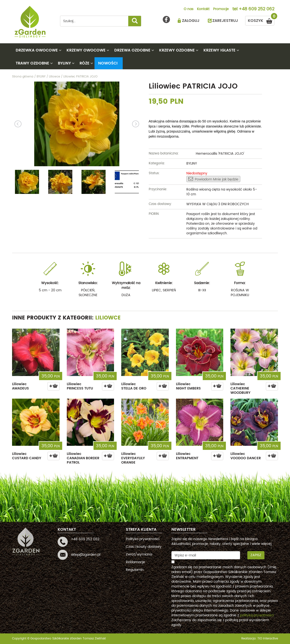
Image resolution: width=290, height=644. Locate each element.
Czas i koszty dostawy (144, 547)
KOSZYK (261, 20)
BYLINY (64, 63)
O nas (189, 9)
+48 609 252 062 (256, 9)
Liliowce (108, 318)
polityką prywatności (257, 615)
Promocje (221, 9)
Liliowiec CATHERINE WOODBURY (240, 388)
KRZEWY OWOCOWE (86, 50)
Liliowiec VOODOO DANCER (246, 456)
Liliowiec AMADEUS (20, 386)
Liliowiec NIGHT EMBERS (188, 386)
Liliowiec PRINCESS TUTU (80, 386)
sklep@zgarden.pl (86, 555)
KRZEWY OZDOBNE (177, 50)
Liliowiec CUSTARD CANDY (27, 456)
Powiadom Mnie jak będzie (213, 179)
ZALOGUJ (191, 21)
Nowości (108, 63)
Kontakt (203, 9)
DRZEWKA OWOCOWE (37, 50)
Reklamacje (135, 562)
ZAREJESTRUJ (225, 21)
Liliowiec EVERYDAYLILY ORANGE (133, 458)
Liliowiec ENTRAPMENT (187, 456)
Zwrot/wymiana (139, 554)
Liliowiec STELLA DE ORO (134, 386)
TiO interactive (268, 639)
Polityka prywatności (143, 539)
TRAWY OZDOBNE (32, 63)
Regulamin (135, 570)
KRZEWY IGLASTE (219, 50)
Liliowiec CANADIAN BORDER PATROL (83, 458)
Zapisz (256, 555)
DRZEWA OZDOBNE (132, 50)
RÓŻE (84, 63)
